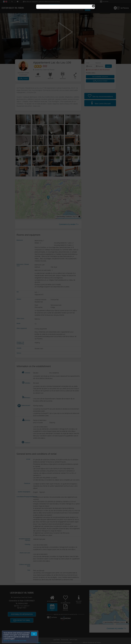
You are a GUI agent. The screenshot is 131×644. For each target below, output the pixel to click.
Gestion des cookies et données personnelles (15, 641)
